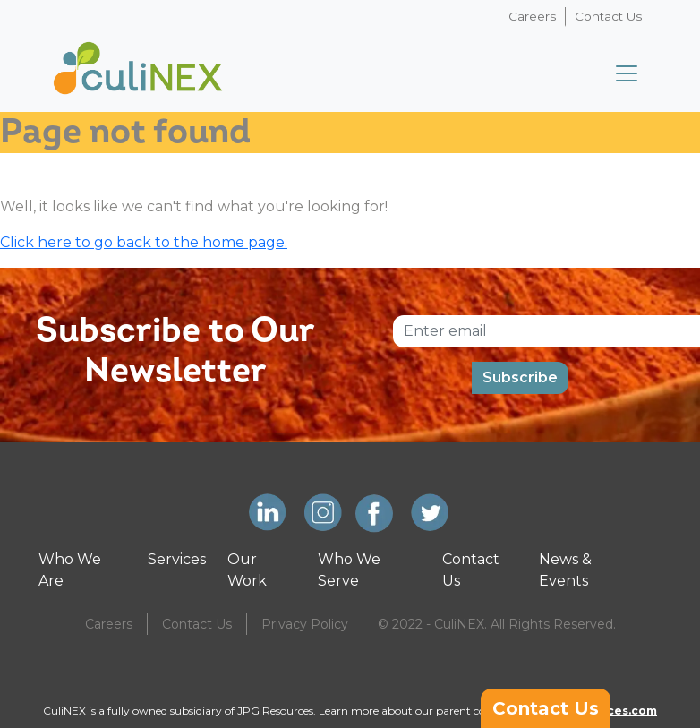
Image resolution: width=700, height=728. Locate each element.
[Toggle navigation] (627, 73)
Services (177, 559)
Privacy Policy (305, 624)
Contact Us (608, 16)
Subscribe (520, 377)
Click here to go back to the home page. (144, 242)
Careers (532, 16)
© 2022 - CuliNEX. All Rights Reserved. (497, 624)
